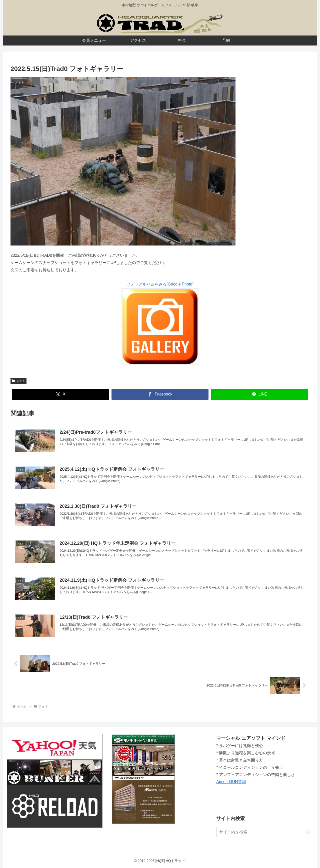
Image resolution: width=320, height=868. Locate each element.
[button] (308, 832)
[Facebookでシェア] (160, 394)
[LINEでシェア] (259, 394)
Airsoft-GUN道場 (231, 782)
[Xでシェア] (61, 394)
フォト (18, 381)
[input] (265, 832)
